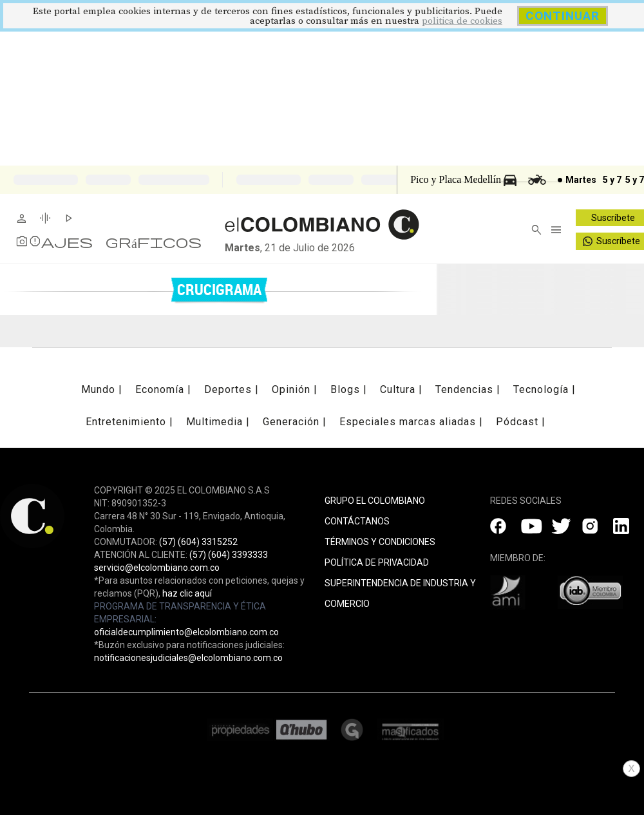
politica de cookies (462, 21)
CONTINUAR (563, 16)
